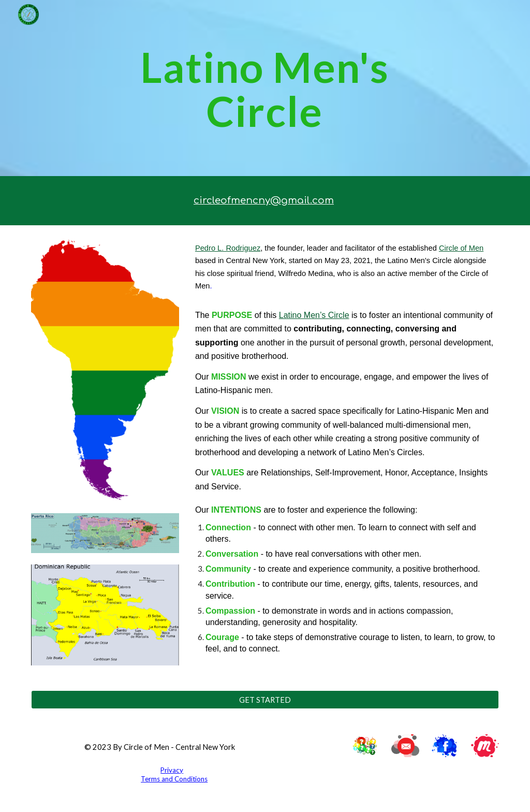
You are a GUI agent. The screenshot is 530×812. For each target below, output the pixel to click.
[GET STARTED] (265, 700)
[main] (265, 88)
